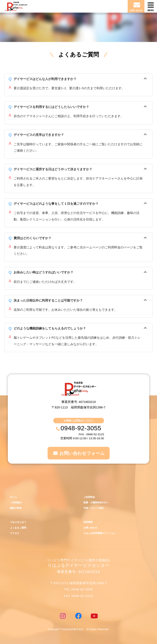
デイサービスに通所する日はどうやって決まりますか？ (53, 169)
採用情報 (88, 522)
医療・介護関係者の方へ (96, 502)
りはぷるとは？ (18, 522)
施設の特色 (16, 508)
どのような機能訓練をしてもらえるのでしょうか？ (50, 328)
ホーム (14, 497)
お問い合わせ (90, 528)
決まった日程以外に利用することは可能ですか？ (48, 300)
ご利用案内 (16, 502)
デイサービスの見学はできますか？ (39, 135)
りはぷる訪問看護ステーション (100, 533)
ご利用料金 (89, 497)
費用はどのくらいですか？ (32, 238)
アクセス (15, 533)
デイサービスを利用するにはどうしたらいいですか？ (51, 107)
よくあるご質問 (18, 528)
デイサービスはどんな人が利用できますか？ (45, 79)
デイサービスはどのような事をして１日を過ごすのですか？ (56, 204)
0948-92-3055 (81, 428)
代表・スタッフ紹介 (94, 508)
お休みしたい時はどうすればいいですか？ (43, 272)
